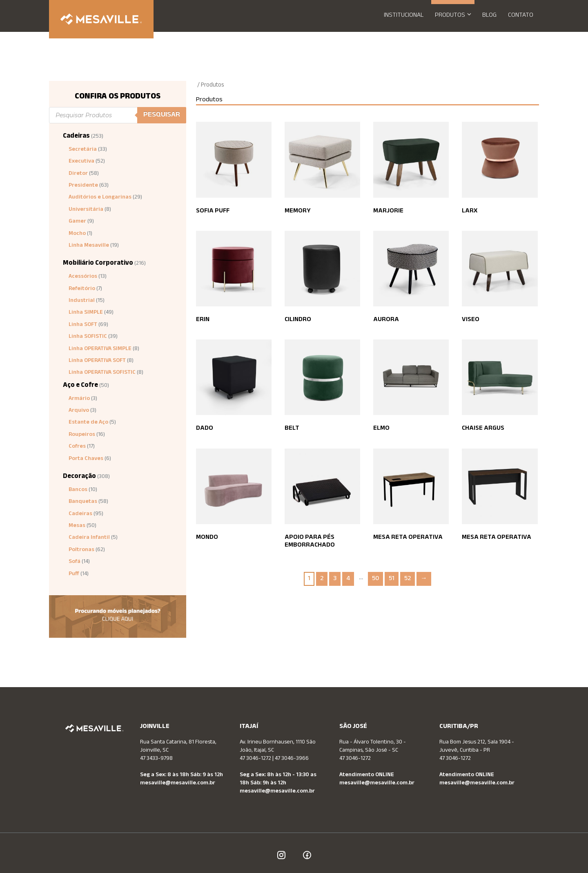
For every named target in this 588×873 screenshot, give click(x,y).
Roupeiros (82, 435)
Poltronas (81, 550)
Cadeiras (76, 137)
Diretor (78, 174)
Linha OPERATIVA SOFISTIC (102, 373)
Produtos (456, 16)
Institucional (404, 16)
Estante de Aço (88, 423)
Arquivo (79, 411)
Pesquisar (162, 115)
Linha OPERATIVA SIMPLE (100, 349)
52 (408, 579)
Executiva (81, 162)
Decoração (79, 477)
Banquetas (83, 502)
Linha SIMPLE (86, 313)
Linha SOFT (83, 325)
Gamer (77, 222)
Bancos (78, 490)
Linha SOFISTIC (88, 337)
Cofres (77, 447)
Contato (521, 16)
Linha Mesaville (89, 246)
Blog (489, 16)
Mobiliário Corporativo (98, 264)
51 (392, 579)
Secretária (83, 150)
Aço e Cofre (80, 386)
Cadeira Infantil (89, 538)
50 (375, 579)
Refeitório (82, 289)
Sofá (75, 562)
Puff (74, 574)
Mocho (77, 234)
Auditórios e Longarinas (100, 198)
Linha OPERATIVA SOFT (97, 361)
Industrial (82, 301)
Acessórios (83, 277)
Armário (79, 399)
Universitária (86, 210)
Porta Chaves (86, 459)
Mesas (77, 526)
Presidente (83, 186)
